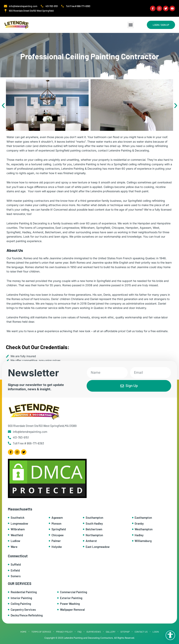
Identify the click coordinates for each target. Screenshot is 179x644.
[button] (131, 25)
